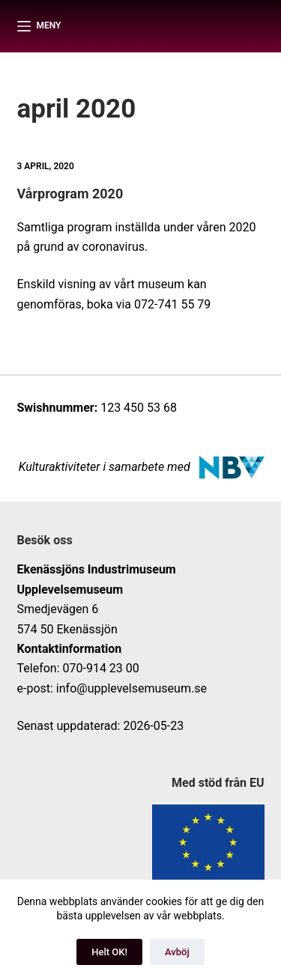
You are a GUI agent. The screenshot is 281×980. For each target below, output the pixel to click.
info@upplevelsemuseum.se (132, 688)
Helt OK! (109, 952)
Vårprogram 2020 (70, 194)
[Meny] (39, 26)
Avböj (177, 952)
